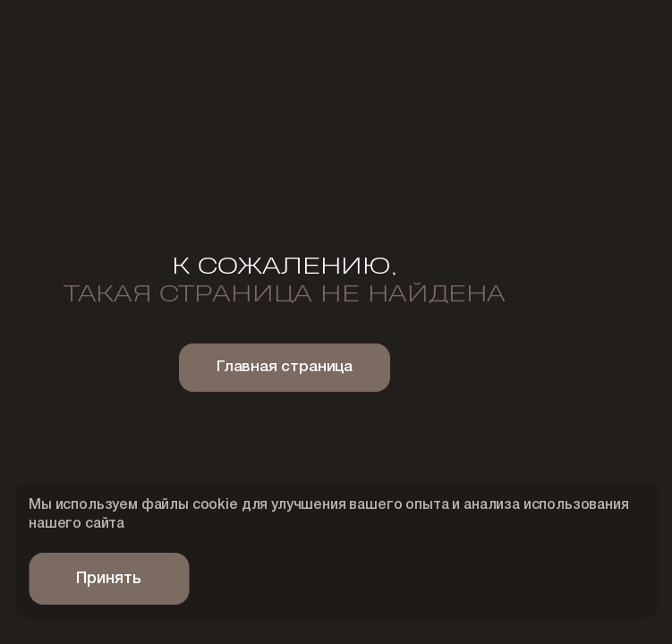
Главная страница (285, 367)
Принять (109, 579)
